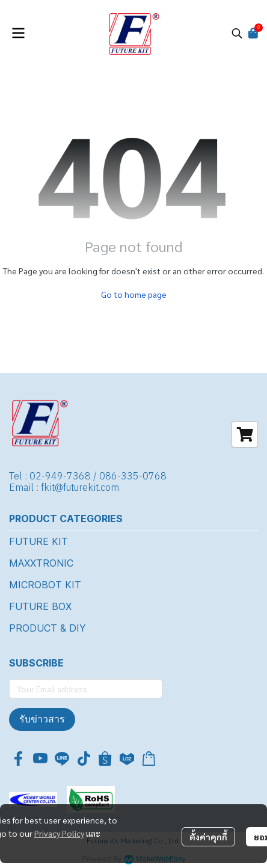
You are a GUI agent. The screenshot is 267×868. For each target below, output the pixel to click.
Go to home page (134, 294)
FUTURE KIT (38, 541)
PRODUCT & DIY (48, 628)
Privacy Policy (59, 833)
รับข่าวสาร (42, 719)
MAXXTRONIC (41, 563)
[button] (237, 33)
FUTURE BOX (40, 606)
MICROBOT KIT (45, 585)
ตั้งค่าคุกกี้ (208, 837)
